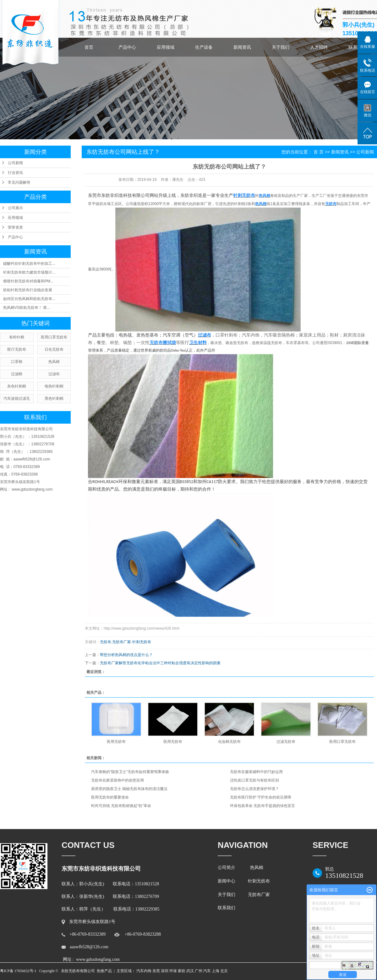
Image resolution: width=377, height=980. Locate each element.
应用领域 (166, 47)
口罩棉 (17, 362)
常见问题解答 (19, 182)
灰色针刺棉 (17, 386)
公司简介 (228, 868)
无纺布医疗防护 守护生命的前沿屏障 (261, 797)
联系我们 (228, 908)
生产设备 (204, 47)
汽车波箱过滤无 (17, 398)
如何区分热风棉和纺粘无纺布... (29, 299)
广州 (199, 971)
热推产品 (104, 971)
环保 (173, 971)
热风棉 (54, 362)
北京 (224, 971)
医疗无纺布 (17, 349)
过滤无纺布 (286, 742)
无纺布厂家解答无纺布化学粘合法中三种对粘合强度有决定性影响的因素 (160, 663)
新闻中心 (227, 881)
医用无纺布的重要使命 (110, 797)
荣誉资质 (15, 227)
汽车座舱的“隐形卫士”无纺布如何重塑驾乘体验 (130, 772)
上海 (216, 971)
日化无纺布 (54, 349)
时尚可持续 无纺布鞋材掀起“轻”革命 (121, 806)
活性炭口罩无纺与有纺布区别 (254, 780)
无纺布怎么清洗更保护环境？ (254, 789)
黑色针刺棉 (54, 398)
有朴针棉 (17, 337)
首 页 (319, 152)
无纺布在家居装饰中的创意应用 (117, 780)
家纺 (182, 971)
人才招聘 (319, 47)
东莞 (156, 971)
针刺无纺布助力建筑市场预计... (29, 272)
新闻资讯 (242, 47)
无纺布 (106, 642)
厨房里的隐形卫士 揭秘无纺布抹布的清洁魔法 (129, 789)
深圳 (165, 971)
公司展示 (15, 208)
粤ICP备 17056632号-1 (18, 971)
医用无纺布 (116, 742)
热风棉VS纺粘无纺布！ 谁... (27, 308)
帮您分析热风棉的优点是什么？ (126, 655)
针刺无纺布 (142, 642)
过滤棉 (17, 374)
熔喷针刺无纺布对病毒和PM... (28, 281)
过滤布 (54, 374)
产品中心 (127, 47)
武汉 (190, 971)
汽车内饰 (144, 971)
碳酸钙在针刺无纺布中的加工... (29, 264)
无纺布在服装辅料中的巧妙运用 (256, 772)
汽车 (207, 971)
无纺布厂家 (122, 642)
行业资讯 (15, 173)
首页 (89, 47)
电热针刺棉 (54, 386)
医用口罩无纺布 (54, 337)
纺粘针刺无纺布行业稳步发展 (28, 290)
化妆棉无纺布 (229, 742)
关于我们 (281, 47)
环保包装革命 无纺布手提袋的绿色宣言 (262, 806)
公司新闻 (15, 163)
